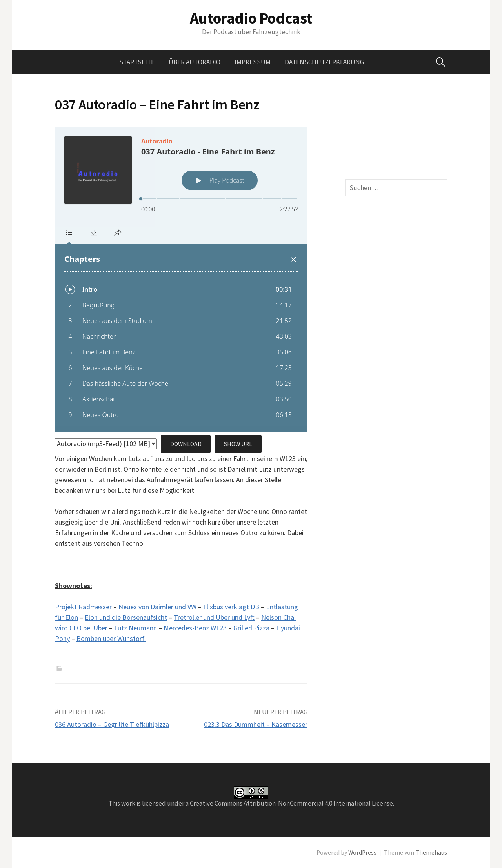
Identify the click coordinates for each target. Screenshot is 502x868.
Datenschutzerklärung (324, 62)
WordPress (362, 853)
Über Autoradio (195, 62)
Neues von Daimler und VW (157, 607)
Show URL (238, 444)
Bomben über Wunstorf (111, 638)
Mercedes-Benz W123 (195, 628)
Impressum (253, 62)
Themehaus (431, 853)
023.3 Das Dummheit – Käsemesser (256, 724)
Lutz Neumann (136, 628)
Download (186, 444)
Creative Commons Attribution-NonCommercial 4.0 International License (291, 803)
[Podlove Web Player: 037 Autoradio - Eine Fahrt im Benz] (181, 280)
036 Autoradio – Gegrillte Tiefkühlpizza (112, 724)
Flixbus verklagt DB (231, 607)
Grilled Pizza (251, 628)
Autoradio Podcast (251, 18)
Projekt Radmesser (83, 607)
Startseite (137, 62)
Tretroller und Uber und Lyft (214, 617)
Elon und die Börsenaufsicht (126, 617)
